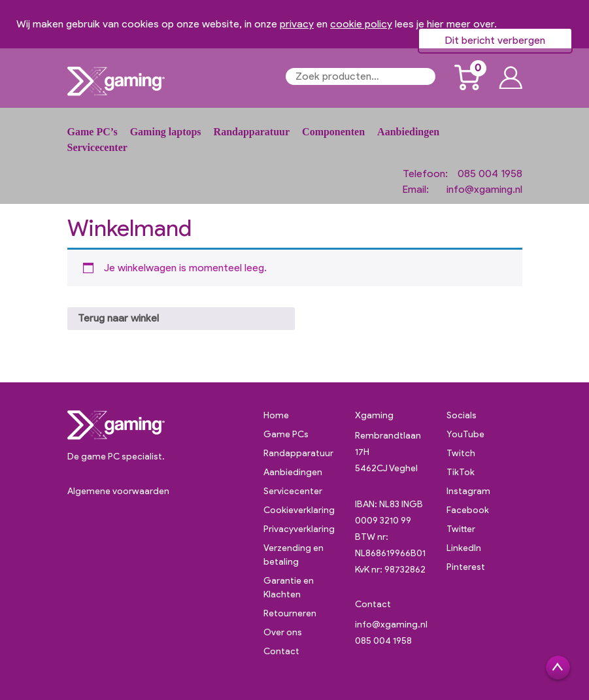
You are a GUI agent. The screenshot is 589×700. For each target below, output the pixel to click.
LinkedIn (464, 548)
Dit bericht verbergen (495, 40)
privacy (297, 24)
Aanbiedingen (408, 132)
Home (276, 415)
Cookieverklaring (299, 510)
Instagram (468, 491)
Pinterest (466, 567)
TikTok (461, 472)
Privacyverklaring (299, 529)
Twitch (461, 453)
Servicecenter (97, 147)
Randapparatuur (252, 132)
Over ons (283, 632)
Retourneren (290, 613)
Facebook (468, 510)
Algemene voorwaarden (118, 491)
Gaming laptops (166, 132)
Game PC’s (93, 132)
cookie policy (361, 24)
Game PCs (286, 434)
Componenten (333, 132)
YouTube (465, 434)
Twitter (461, 529)
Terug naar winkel (118, 318)
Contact (281, 651)
